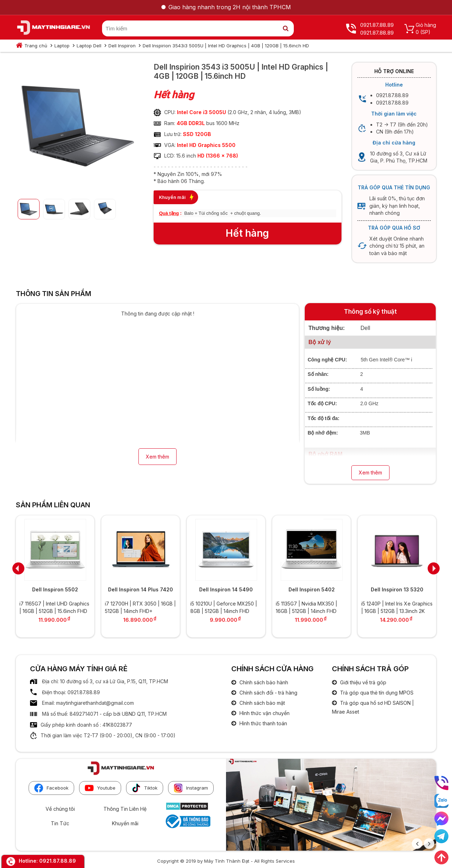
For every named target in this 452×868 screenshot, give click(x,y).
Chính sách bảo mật (261, 703)
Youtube (100, 788)
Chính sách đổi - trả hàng (268, 693)
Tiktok (145, 788)
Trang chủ (36, 46)
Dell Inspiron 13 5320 (397, 589)
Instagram (191, 788)
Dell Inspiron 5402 (312, 589)
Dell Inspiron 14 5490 (226, 589)
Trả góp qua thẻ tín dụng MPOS (376, 693)
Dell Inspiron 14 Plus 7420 (141, 589)
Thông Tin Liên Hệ (125, 809)
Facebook (51, 788)
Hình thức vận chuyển (264, 713)
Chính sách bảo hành (263, 682)
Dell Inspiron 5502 (55, 589)
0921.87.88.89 (58, 861)
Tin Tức (60, 823)
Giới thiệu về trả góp (362, 682)
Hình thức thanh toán (263, 723)
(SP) (425, 32)
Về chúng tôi (60, 809)
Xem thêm (157, 457)
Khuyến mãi (125, 823)
